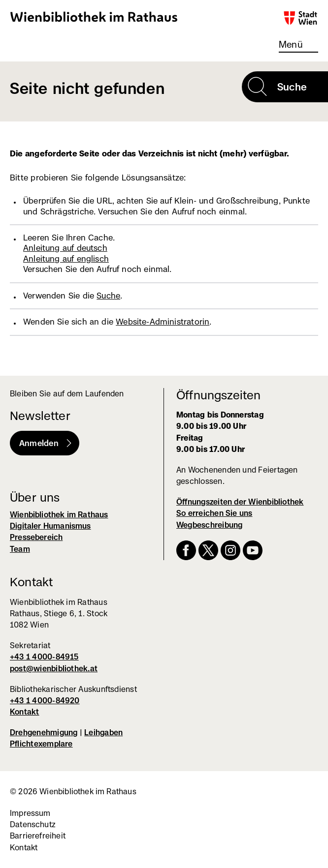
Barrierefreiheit (38, 836)
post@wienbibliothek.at (54, 669)
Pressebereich (36, 537)
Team (20, 549)
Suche (108, 296)
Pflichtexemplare (41, 744)
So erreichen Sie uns (214, 513)
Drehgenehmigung (44, 733)
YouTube (253, 550)
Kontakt (25, 712)
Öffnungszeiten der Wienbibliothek (240, 502)
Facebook (186, 550)
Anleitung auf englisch (66, 259)
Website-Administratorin (163, 322)
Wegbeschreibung (209, 525)
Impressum (30, 813)
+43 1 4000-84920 (45, 701)
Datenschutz (33, 824)
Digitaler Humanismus (50, 526)
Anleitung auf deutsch (65, 248)
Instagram (230, 550)
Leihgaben (103, 733)
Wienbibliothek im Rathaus (94, 16)
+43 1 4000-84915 (44, 657)
